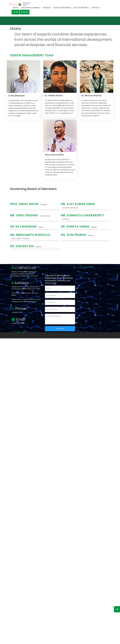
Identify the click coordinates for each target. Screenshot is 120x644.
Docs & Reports (81, 8)
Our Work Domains (31, 8)
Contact (95, 8)
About (16, 8)
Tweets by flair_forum (86, 267)
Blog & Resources (62, 8)
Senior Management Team (32, 56)
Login (16, 12)
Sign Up (25, 12)
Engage (47, 8)
